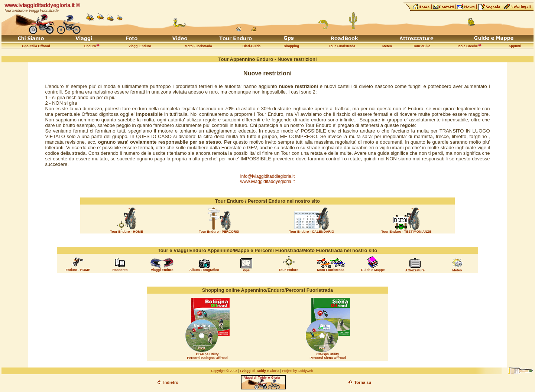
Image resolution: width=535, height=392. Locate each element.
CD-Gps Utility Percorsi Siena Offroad (328, 356)
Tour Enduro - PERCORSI (219, 232)
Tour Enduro (288, 270)
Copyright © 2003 (224, 371)
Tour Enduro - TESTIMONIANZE (406, 232)
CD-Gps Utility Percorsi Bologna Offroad (207, 356)
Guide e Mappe (373, 270)
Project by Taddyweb (297, 371)
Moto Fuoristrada (331, 270)
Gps (246, 270)
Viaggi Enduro (162, 270)
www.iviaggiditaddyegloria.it (268, 182)
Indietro (171, 382)
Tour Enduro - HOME (126, 232)
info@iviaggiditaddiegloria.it (267, 176)
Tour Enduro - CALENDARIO (312, 232)
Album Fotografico (204, 270)
